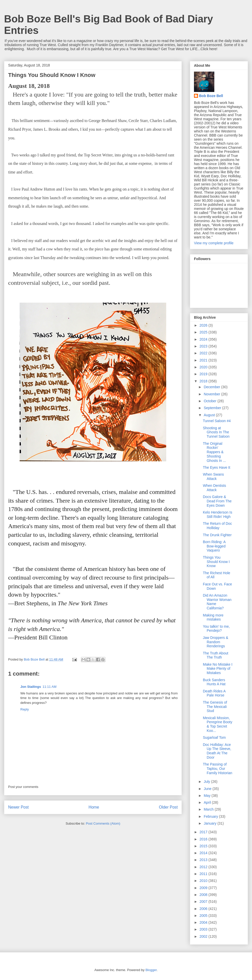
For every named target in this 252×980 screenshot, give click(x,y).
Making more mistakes (213, 617)
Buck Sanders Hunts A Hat (214, 682)
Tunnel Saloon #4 (217, 421)
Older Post (168, 807)
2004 (204, 922)
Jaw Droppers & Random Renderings (216, 642)
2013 (204, 860)
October (211, 401)
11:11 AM (50, 687)
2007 (204, 902)
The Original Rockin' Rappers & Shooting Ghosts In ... (214, 452)
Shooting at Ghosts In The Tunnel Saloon (216, 432)
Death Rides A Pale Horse (214, 693)
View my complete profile (214, 243)
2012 (204, 867)
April (208, 802)
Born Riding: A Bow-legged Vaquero (214, 546)
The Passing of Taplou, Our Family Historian (218, 769)
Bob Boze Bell (211, 96)
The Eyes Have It (216, 467)
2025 (204, 332)
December (212, 387)
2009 (204, 888)
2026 (204, 325)
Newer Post (18, 807)
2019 (204, 374)
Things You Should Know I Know (216, 562)
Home (94, 807)
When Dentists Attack (214, 488)
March (209, 809)
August (210, 415)
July (207, 782)
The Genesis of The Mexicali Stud (215, 707)
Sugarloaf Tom (214, 737)
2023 (204, 346)
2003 (204, 929)
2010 (204, 881)
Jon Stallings (31, 687)
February (211, 816)
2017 (204, 832)
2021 (204, 360)
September (213, 408)
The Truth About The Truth (216, 655)
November (212, 394)
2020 (204, 367)
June (208, 789)
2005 (204, 916)
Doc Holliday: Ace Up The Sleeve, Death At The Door (217, 751)
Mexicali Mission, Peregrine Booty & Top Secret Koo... (218, 724)
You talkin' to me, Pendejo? (216, 629)
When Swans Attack (213, 476)
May (207, 796)
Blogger (151, 970)
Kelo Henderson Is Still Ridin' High (218, 514)
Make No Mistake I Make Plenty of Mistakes (218, 669)
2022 (204, 353)
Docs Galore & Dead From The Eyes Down (217, 501)
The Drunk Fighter (217, 535)
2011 (204, 874)
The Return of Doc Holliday (217, 526)
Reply (25, 709)
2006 (204, 909)
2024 (204, 339)
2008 (204, 895)
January (211, 823)
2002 (204, 936)
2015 (204, 846)
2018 (204, 381)
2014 (204, 853)
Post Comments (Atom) (103, 823)
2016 (204, 839)
